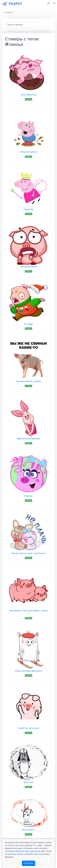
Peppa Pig (29, 209)
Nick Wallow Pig (29, 95)
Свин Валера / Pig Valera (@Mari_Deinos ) (28, 612)
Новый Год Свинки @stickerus (29, 671)
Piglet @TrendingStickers (29, 439)
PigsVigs (28, 496)
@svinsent (29, 782)
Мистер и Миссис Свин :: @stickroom (29, 553)
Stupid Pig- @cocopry (28, 728)
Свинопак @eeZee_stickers (29, 381)
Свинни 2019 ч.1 (28, 830)
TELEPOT (15, 4)
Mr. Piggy (28, 324)
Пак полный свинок (28, 267)
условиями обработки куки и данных (21, 851)
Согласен (29, 863)
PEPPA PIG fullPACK (28, 152)
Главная (8, 12)
